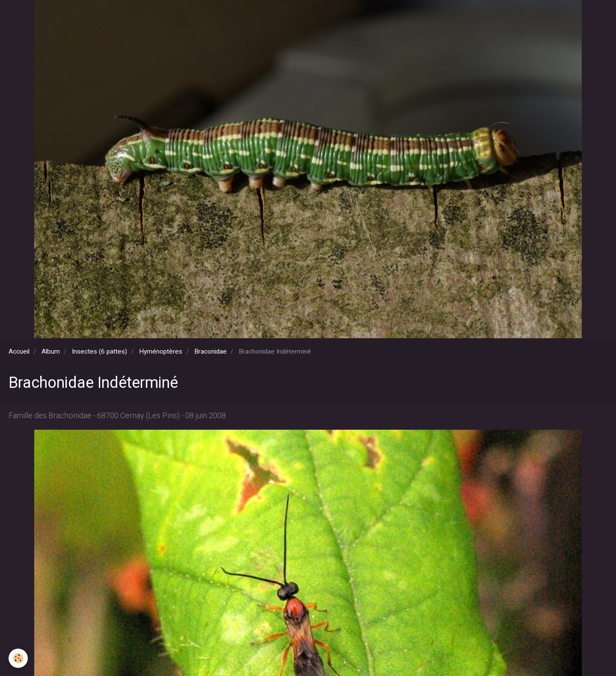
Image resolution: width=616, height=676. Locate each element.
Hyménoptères (161, 351)
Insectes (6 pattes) (99, 351)
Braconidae (210, 351)
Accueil (19, 351)
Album (51, 351)
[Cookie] (18, 658)
